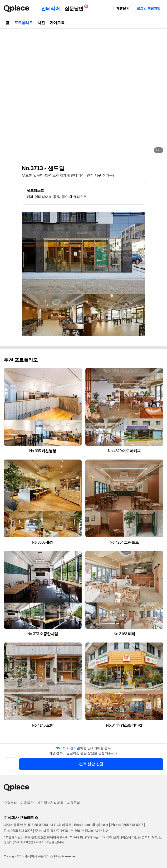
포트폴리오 (24, 23)
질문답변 (75, 8)
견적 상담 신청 (91, 764)
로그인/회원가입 (149, 8)
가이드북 (57, 23)
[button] (9, 93)
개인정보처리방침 (50, 803)
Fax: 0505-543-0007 (18, 831)
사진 (41, 23)
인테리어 (50, 9)
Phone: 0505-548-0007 (127, 825)
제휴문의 (123, 8)
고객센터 (10, 803)
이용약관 (27, 803)
